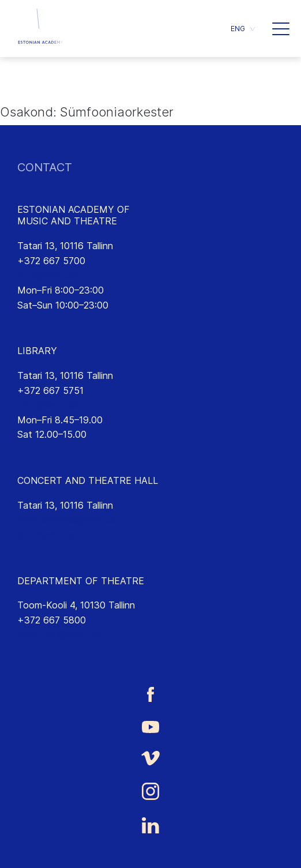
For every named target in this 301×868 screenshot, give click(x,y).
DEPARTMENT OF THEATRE (81, 581)
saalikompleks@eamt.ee (68, 520)
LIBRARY (37, 351)
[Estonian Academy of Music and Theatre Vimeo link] (150, 758)
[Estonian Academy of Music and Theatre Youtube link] (150, 726)
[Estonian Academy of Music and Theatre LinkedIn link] (150, 825)
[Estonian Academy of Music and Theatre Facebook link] (150, 694)
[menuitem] (243, 29)
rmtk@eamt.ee (48, 405)
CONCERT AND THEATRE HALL (88, 480)
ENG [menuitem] (238, 29)
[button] (281, 29)
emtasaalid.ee (47, 535)
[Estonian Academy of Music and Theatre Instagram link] (150, 791)
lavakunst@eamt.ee (59, 634)
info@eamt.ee (47, 275)
